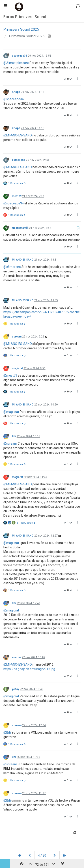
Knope (16, 92)
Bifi (14, 436)
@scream (10, 444)
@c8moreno (12, 267)
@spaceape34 (14, 99)
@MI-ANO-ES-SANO (18, 135)
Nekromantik (20, 228)
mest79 (17, 196)
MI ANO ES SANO (23, 260)
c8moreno (19, 160)
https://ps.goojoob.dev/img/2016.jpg (29, 669)
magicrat (17, 368)
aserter (16, 657)
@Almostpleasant (16, 63)
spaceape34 (19, 56)
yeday (15, 689)
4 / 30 (42, 855)
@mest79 (10, 376)
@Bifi (7, 732)
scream (17, 337)
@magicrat (11, 412)
